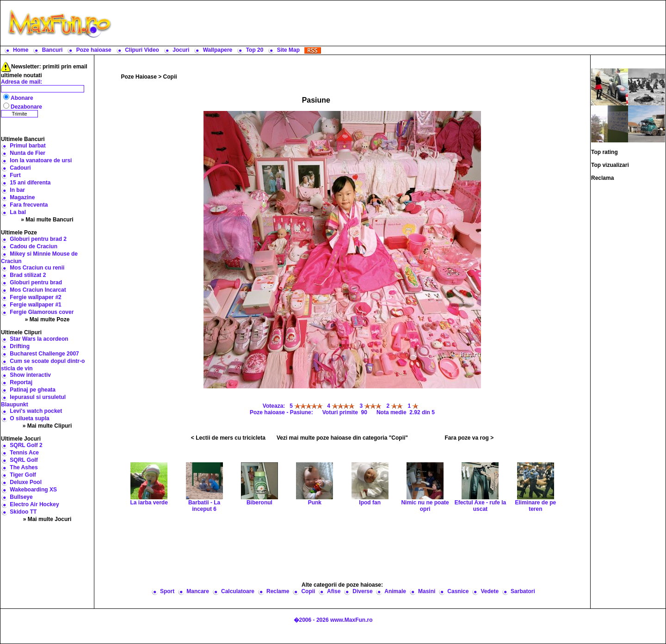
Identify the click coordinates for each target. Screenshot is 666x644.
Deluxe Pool (26, 482)
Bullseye (21, 497)
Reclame (278, 591)
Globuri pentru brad (36, 282)
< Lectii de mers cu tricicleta (228, 438)
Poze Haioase (139, 77)
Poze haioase (94, 50)
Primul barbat (28, 146)
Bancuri (52, 50)
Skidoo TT (23, 512)
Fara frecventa (29, 205)
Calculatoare (238, 591)
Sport (167, 591)
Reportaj (21, 382)
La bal (18, 212)
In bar (17, 190)
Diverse (362, 591)
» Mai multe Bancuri (47, 220)
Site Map (288, 50)
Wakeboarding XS (33, 490)
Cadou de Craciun (34, 246)
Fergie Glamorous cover (42, 312)
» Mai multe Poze (47, 319)
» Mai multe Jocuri (47, 519)
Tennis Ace (24, 453)
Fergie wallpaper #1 (35, 305)
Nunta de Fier (28, 153)
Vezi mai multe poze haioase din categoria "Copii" (342, 438)
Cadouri (20, 168)
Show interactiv (30, 375)
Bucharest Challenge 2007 (44, 354)
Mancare (198, 591)
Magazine (22, 197)
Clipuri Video (142, 50)
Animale (395, 591)
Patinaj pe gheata (33, 390)
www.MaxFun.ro (351, 620)
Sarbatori (523, 591)
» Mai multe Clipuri (47, 426)
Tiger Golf (23, 475)
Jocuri (181, 50)
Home (21, 50)
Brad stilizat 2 (28, 275)
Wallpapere (218, 50)
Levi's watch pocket (36, 411)
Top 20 (255, 50)
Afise (334, 591)
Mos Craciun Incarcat (38, 290)
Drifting (20, 346)
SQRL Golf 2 (26, 445)
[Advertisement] (391, 23)
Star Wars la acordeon (39, 339)
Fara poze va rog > (469, 438)
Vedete (490, 591)
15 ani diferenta (30, 183)
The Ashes (24, 467)
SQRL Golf (24, 460)
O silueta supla (29, 418)
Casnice (458, 591)
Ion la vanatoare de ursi (41, 160)
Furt (15, 175)
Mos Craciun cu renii (37, 268)
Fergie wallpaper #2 (35, 297)
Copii (170, 77)
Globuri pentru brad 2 (38, 239)
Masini (427, 591)
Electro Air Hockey (34, 504)
